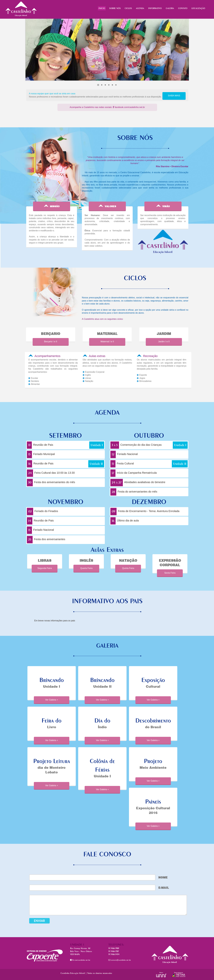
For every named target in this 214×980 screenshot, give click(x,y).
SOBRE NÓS (115, 8)
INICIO (102, 8)
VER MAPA (75, 954)
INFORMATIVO (155, 8)
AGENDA (140, 8)
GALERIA (170, 8)
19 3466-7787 (114, 951)
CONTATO (183, 8)
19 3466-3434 (114, 954)
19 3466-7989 (114, 948)
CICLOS (128, 8)
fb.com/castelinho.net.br (80, 960)
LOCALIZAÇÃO (198, 8)
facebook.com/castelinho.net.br (129, 107)
